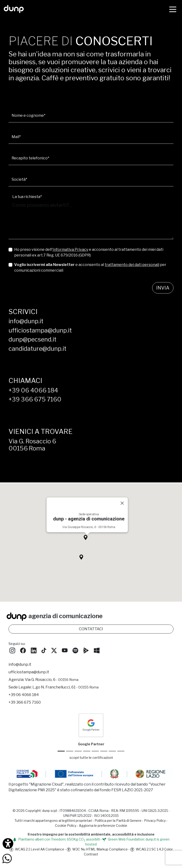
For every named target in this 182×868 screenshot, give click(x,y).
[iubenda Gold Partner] (112, 751)
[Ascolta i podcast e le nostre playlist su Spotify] (75, 650)
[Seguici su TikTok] (44, 650)
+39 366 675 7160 (35, 399)
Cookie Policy (66, 825)
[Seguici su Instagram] (12, 650)
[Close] (122, 509)
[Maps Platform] (104, 751)
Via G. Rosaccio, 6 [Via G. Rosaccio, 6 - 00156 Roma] (52, 680)
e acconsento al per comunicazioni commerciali (90, 268)
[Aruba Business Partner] (121, 751)
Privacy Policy (155, 821)
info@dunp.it (26, 321)
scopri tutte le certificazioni (91, 758)
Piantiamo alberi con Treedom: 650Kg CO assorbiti (56, 839)
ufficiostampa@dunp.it (40, 330)
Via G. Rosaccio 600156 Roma (32, 445)
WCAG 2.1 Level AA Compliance (37, 849)
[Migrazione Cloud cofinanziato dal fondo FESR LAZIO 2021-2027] (91, 775)
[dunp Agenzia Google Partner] (91, 725)
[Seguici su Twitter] (54, 650)
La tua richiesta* (27, 197)
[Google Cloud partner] (70, 751)
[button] (87, 544)
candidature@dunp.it (37, 349)
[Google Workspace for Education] (87, 751)
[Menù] (173, 9)
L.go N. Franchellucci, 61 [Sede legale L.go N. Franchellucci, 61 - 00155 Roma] (66, 687)
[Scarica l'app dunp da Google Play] (86, 650)
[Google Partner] (61, 751)
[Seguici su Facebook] (23, 650)
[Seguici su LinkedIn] (34, 650)
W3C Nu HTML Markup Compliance (97, 849)
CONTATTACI (91, 629)
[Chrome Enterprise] (95, 751)
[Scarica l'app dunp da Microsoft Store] (97, 650)
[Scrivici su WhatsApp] (7, 858)
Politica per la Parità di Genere (118, 821)
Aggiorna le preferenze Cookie (103, 825)
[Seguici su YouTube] (65, 650)
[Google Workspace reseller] (78, 751)
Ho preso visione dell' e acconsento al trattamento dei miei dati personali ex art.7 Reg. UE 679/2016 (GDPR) (89, 252)
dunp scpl (50, 811)
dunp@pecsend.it (32, 339)
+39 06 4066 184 (33, 390)
